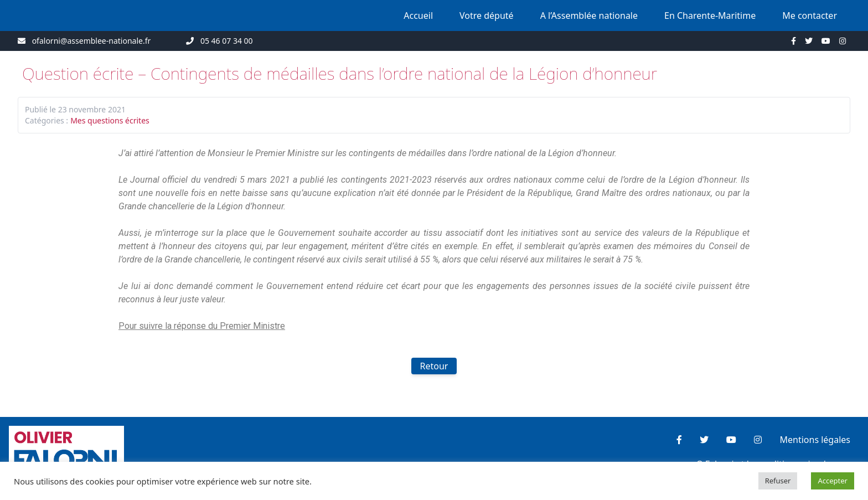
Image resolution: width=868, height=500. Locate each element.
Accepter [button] (833, 481)
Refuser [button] (778, 481)
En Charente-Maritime (710, 16)
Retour (434, 366)
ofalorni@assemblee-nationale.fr (92, 41)
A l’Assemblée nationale (589, 16)
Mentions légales (815, 440)
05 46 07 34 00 (227, 41)
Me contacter (810, 16)
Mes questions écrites (110, 120)
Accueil (418, 16)
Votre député (487, 16)
